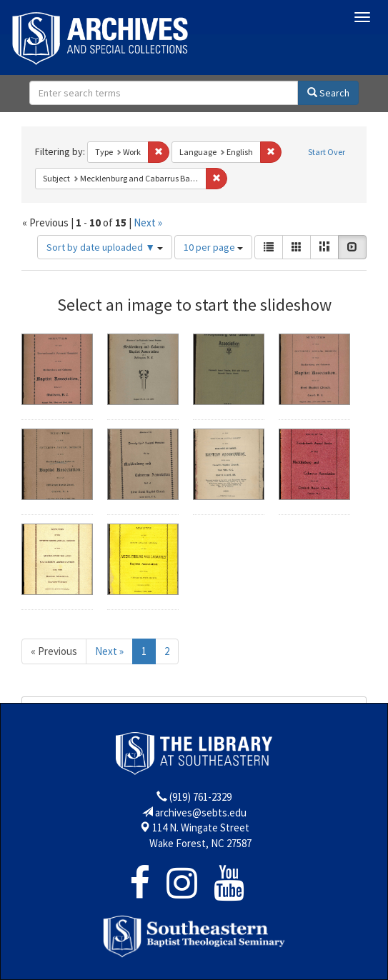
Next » (148, 222)
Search (328, 93)
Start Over (327, 152)
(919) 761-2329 (200, 797)
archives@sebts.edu (201, 812)
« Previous (54, 651)
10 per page (213, 247)
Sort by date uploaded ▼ (105, 247)
